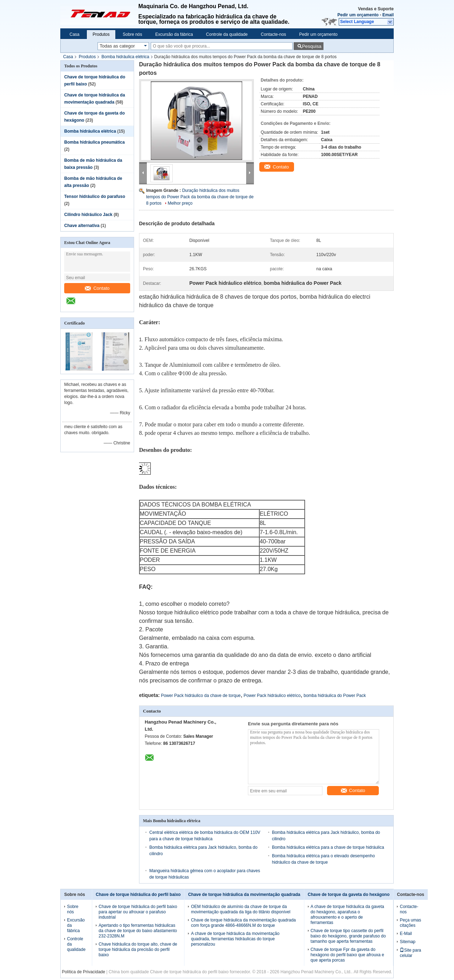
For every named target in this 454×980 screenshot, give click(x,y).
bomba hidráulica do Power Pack (335, 696)
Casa (74, 34)
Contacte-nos (273, 34)
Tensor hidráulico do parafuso (95, 196)
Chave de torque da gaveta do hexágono (349, 895)
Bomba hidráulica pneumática (95, 142)
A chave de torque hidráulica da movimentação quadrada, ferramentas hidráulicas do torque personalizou (235, 939)
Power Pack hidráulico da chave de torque (201, 696)
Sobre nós (132, 34)
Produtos (101, 34)
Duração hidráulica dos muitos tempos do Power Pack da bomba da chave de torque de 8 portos (200, 197)
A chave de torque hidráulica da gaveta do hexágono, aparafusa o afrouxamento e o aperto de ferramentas (347, 915)
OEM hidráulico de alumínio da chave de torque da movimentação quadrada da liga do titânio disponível (240, 909)
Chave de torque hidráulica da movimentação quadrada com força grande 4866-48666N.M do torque (243, 923)
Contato (97, 288)
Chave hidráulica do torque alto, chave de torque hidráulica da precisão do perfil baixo (138, 949)
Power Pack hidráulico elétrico (272, 696)
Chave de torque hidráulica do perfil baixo (138, 895)
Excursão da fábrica (174, 34)
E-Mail (406, 934)
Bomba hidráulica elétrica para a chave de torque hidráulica (328, 847)
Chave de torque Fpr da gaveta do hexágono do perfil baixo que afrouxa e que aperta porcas (348, 955)
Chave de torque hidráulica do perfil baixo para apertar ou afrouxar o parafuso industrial (138, 912)
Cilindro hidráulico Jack (88, 215)
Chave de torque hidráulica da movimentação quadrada (244, 895)
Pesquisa (312, 46)
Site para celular (410, 953)
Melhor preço (180, 203)
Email (388, 15)
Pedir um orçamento (358, 15)
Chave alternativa (82, 226)
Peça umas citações (410, 923)
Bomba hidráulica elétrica (125, 57)
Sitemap (408, 942)
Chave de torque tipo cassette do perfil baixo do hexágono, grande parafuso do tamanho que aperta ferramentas (348, 936)
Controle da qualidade (227, 34)
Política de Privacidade (83, 972)
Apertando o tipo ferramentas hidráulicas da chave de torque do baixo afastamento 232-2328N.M (138, 931)
